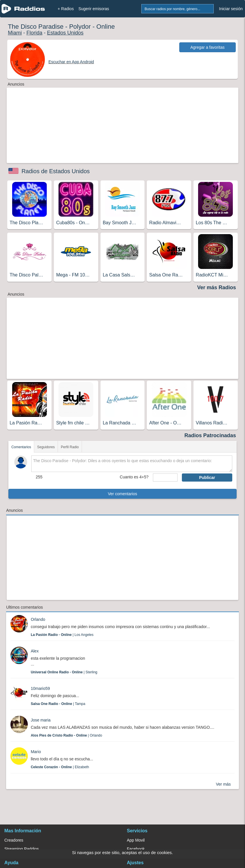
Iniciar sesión (231, 9)
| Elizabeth (60, 767)
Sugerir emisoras (94, 9)
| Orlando (66, 735)
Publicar (207, 478)
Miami (15, 33)
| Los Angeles (62, 635)
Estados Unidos (65, 33)
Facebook (136, 849)
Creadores (14, 840)
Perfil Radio (70, 447)
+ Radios (66, 9)
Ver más (223, 784)
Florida (34, 33)
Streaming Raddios (22, 849)
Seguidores (46, 447)
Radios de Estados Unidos (56, 171)
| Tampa (58, 704)
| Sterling (64, 672)
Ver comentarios (122, 494)
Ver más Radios (217, 287)
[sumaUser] (165, 478)
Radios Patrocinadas (210, 435)
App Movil (136, 840)
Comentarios (21, 447)
